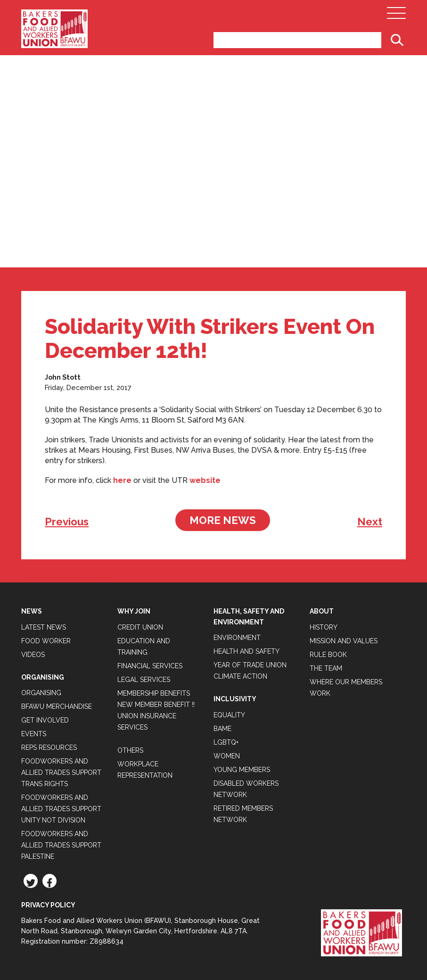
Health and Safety (246, 651)
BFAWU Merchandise (57, 706)
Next (370, 522)
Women (227, 756)
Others (130, 750)
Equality (229, 715)
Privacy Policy (48, 905)
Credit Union (140, 627)
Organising (41, 693)
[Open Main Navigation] (396, 16)
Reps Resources (49, 747)
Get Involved (45, 720)
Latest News (44, 627)
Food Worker (46, 641)
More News (223, 520)
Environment (237, 638)
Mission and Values (344, 641)
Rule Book (328, 655)
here (122, 480)
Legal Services (144, 680)
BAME (222, 729)
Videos (33, 655)
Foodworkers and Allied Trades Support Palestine (61, 845)
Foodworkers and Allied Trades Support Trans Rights (61, 772)
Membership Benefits (154, 693)
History (324, 627)
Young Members (242, 770)
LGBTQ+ (226, 742)
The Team (326, 668)
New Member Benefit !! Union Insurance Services (156, 716)
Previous (67, 522)
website (205, 480)
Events (34, 734)
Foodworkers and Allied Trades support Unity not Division (61, 809)
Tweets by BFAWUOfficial (67, 577)
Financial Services (150, 666)
